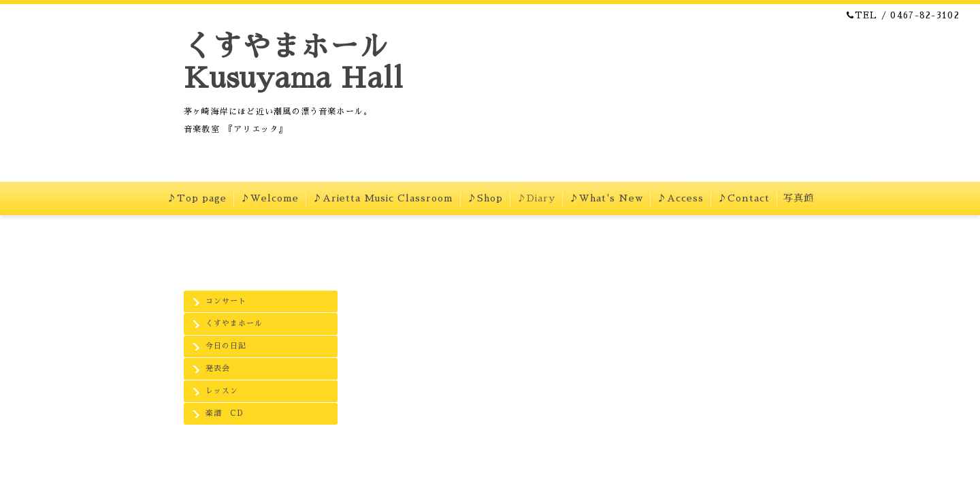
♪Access (680, 198)
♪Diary (536, 198)
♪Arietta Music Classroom (383, 198)
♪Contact (744, 198)
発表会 (218, 369)
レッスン (222, 391)
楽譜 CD (224, 413)
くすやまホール (234, 324)
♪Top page (197, 198)
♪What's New (606, 198)
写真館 (799, 198)
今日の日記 (226, 346)
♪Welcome (269, 198)
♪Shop (485, 198)
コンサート (226, 301)
